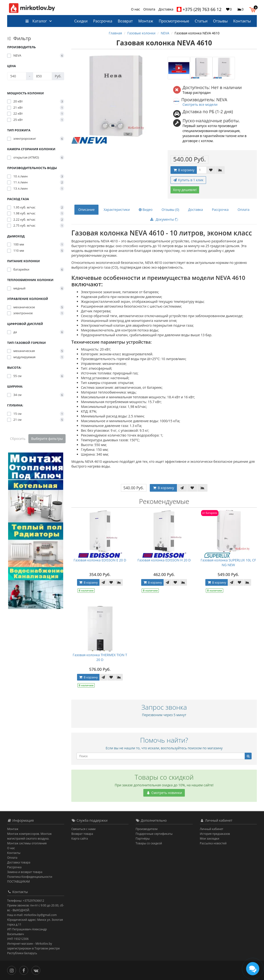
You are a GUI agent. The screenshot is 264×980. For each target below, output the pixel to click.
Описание (86, 210)
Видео (146, 210)
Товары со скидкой (149, 843)
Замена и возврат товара (25, 872)
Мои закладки (210, 839)
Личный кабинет (212, 829)
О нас (135, 9)
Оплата (149, 9)
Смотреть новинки (164, 793)
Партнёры (143, 839)
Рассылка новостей (213, 843)
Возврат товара (82, 834)
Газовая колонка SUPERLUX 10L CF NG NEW (228, 562)
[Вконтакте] (37, 970)
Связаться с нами (83, 829)
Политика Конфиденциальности (30, 877)
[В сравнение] (220, 170)
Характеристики (117, 210)
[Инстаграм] (13, 970)
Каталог (36, 21)
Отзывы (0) (170, 210)
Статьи (201, 21)
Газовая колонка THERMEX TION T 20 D (100, 657)
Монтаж (146, 21)
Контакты (242, 21)
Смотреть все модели (200, 104)
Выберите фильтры (47, 439)
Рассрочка (103, 21)
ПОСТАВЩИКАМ (18, 881)
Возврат (125, 21)
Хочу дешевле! (185, 190)
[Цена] (17, 76)
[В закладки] (211, 170)
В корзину (184, 170)
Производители (147, 829)
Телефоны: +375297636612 (26, 901)
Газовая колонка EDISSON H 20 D (164, 560)
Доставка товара (19, 862)
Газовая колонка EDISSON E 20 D (100, 560)
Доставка (166, 9)
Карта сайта (80, 839)
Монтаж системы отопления (27, 843)
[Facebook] (25, 970)
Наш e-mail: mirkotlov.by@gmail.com (32, 915)
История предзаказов (215, 834)
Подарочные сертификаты (154, 834)
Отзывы (220, 21)
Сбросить (18, 439)
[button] (254, 9)
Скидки (81, 21)
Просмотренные (174, 21)
